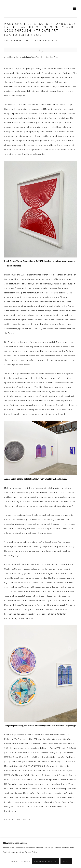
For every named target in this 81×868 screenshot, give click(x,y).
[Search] (15, 850)
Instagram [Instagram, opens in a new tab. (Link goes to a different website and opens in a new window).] (7, 856)
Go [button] (29, 849)
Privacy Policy (9, 839)
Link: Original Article (17, 819)
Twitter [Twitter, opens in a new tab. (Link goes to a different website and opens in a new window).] (24, 856)
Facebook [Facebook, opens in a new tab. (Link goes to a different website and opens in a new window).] (18, 856)
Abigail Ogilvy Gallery (10, 9)
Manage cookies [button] (23, 839)
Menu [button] (75, 9)
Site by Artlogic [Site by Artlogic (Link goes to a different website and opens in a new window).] (54, 843)
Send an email (12, 856)
